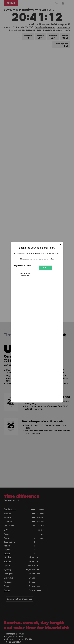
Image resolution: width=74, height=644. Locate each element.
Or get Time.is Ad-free (23, 266)
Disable (46, 268)
